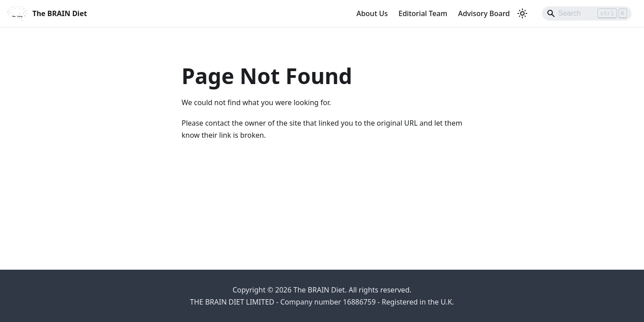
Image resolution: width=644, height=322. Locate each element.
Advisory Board (484, 13)
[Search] (587, 13)
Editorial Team (423, 13)
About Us (372, 13)
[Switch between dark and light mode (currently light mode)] (522, 13)
